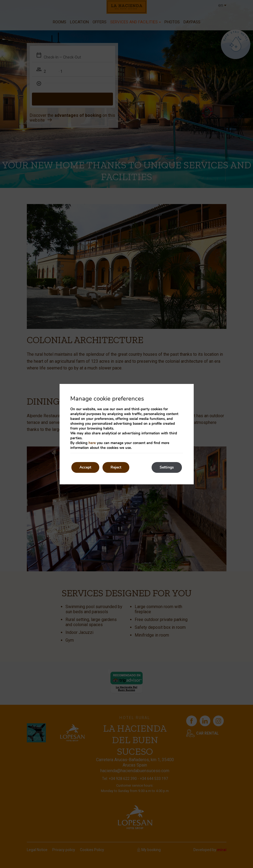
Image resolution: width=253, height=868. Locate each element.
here (92, 443)
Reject (116, 467)
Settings (167, 467)
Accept (85, 467)
